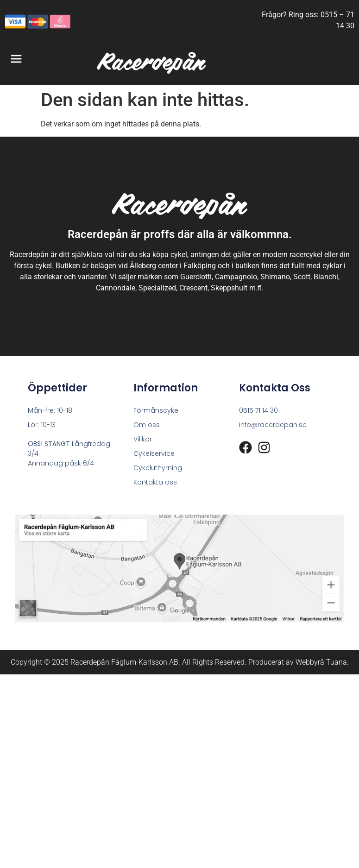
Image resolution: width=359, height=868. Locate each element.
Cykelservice (154, 453)
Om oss (147, 425)
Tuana (337, 662)
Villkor (143, 439)
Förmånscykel (157, 410)
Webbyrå (310, 662)
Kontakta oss (155, 482)
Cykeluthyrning (158, 468)
